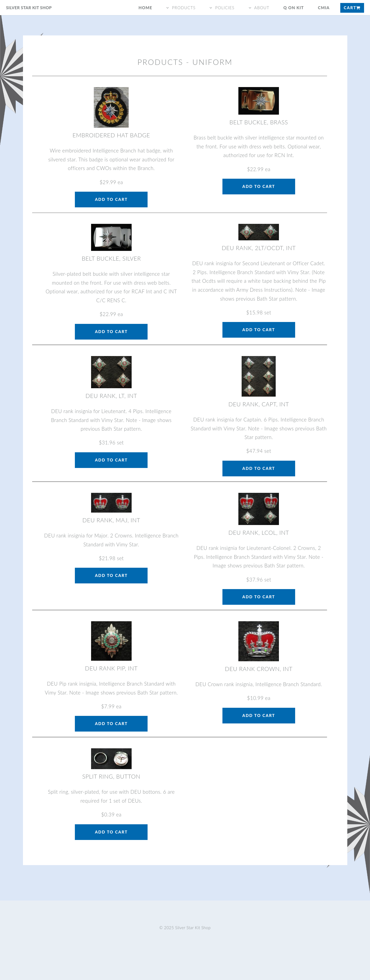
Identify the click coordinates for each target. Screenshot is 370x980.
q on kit (294, 8)
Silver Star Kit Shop (29, 8)
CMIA (324, 8)
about (262, 8)
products (184, 8)
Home (146, 8)
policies (225, 8)
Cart (352, 8)
